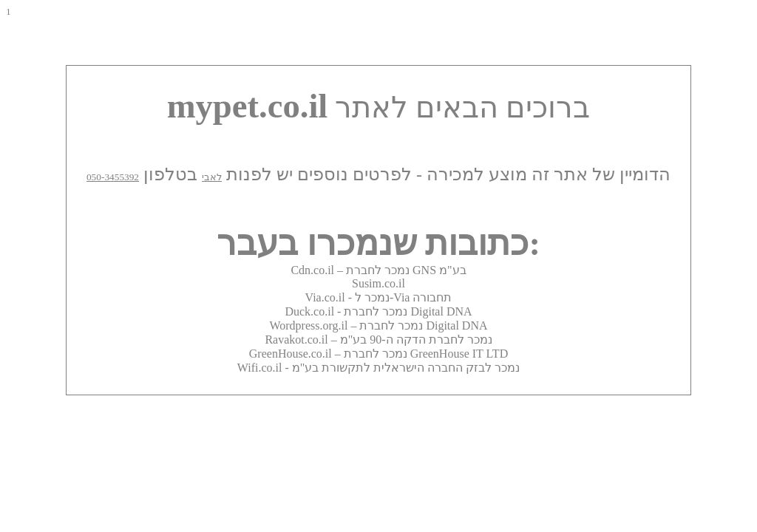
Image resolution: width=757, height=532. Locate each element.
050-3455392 (113, 177)
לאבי (212, 177)
